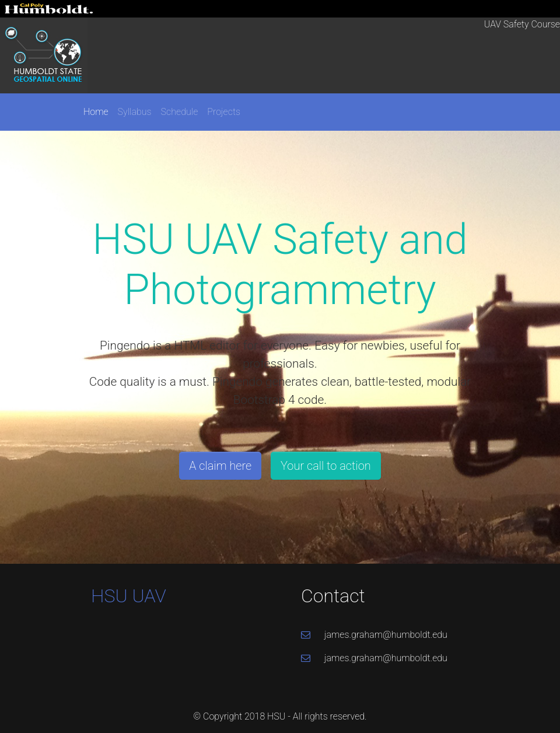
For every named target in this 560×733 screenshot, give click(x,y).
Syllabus (135, 112)
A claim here (220, 466)
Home (96, 112)
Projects (224, 112)
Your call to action (326, 466)
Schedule (180, 112)
